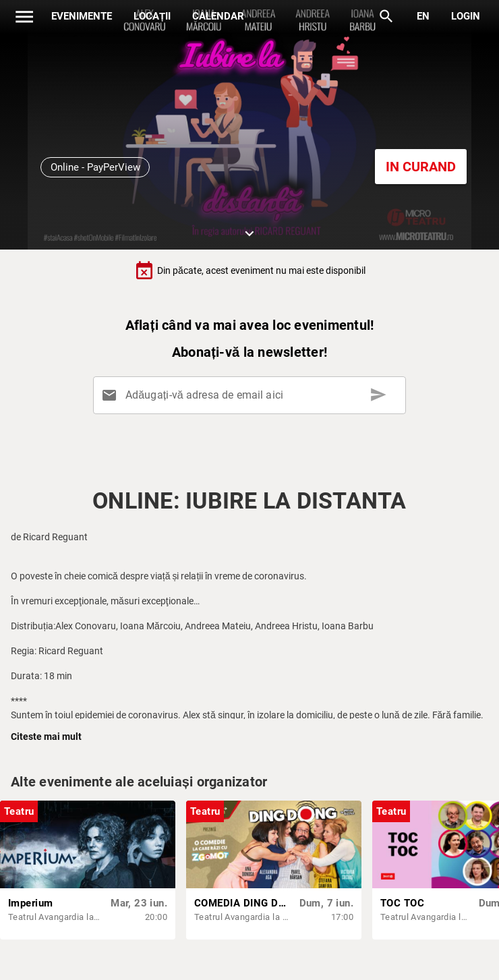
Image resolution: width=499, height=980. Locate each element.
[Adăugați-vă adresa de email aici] (252, 395)
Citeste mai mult (46, 737)
